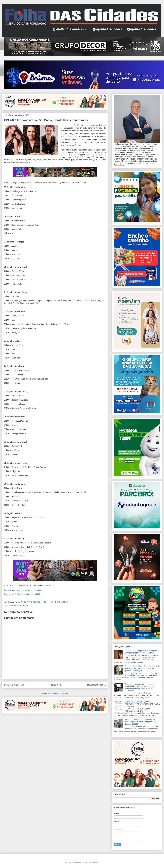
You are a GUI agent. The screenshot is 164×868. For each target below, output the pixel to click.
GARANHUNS (23, 605)
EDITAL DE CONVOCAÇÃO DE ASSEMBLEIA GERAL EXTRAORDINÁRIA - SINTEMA (142, 704)
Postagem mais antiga (96, 685)
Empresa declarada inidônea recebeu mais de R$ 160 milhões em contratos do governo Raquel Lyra (142, 668)
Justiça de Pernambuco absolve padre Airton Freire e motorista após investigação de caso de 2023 (142, 722)
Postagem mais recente (15, 685)
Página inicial (55, 685)
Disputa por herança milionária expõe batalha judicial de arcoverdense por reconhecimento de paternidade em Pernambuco (140, 687)
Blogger (96, 863)
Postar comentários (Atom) (58, 693)
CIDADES (13, 605)
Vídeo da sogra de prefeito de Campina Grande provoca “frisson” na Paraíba (141, 652)
